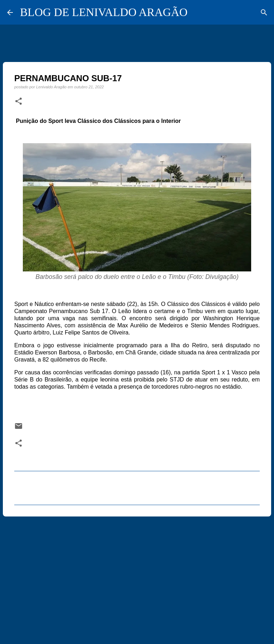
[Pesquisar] (264, 12)
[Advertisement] (137, 577)
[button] (19, 102)
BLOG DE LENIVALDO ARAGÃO (104, 12)
